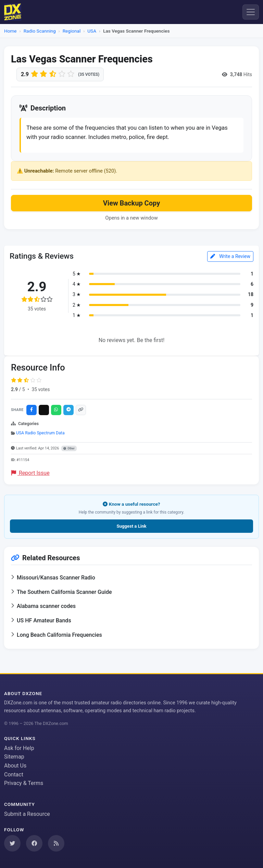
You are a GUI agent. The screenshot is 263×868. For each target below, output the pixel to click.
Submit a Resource (27, 814)
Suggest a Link (131, 526)
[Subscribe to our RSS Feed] (56, 843)
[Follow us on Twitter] (12, 843)
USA (92, 31)
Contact (14, 775)
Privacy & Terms (24, 783)
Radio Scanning (40, 31)
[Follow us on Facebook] (34, 843)
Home (10, 31)
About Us (15, 766)
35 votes (41, 389)
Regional (72, 31)
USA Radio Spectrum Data (40, 433)
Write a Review (230, 256)
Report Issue (30, 473)
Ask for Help (19, 748)
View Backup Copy (131, 203)
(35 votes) (89, 74)
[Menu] (251, 12)
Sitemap (14, 757)
